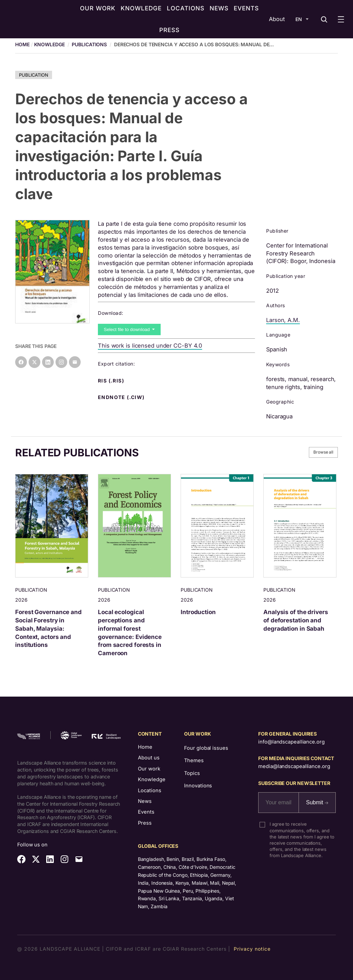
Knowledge (49, 44)
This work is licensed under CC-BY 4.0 (150, 346)
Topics (192, 773)
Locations (150, 790)
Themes (194, 760)
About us (149, 758)
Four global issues (206, 748)
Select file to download (127, 329)
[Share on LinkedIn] (48, 362)
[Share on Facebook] (21, 362)
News (145, 801)
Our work (149, 769)
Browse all (323, 452)
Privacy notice (252, 949)
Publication (34, 75)
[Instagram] (61, 362)
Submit (317, 802)
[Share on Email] (75, 362)
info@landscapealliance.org (291, 742)
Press (145, 823)
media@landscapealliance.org (294, 766)
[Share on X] (34, 362)
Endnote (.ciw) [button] (122, 397)
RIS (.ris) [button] (112, 381)
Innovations (198, 786)
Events (146, 812)
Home (145, 747)
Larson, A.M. (283, 320)
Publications (89, 44)
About (277, 19)
